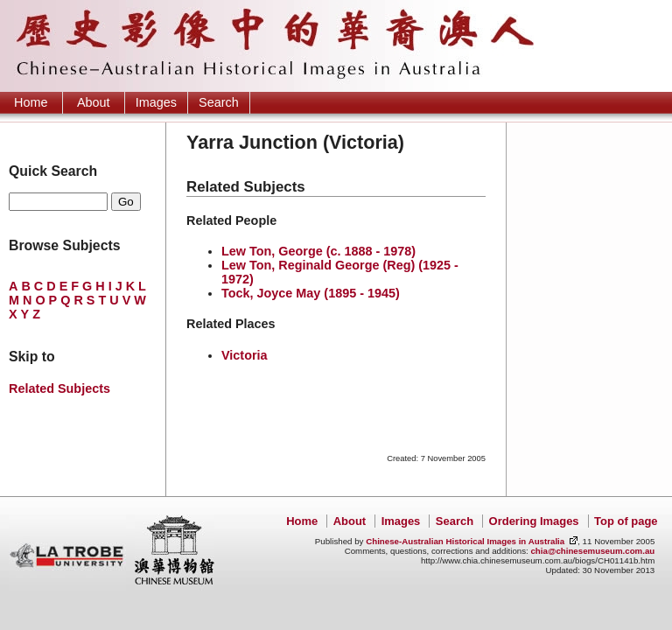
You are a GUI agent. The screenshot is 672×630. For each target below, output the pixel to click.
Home (31, 102)
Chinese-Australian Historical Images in (465, 541)
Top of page (626, 521)
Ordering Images (534, 521)
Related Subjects (59, 388)
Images (156, 102)
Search (219, 102)
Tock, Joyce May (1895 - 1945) (311, 293)
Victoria (245, 355)
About (94, 102)
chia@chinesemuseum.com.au (592, 551)
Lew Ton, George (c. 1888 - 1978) (318, 251)
